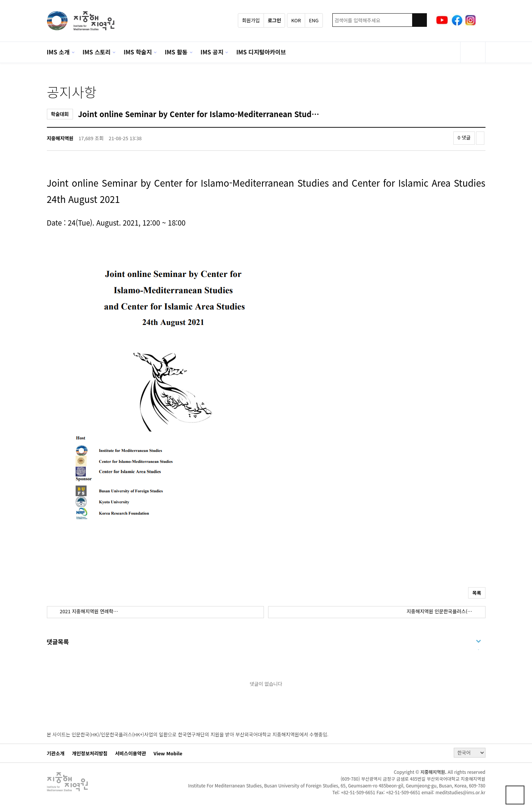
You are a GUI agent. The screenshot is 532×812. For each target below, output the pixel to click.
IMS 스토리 (96, 52)
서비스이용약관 (130, 753)
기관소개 (56, 753)
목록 (477, 593)
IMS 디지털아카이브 (261, 52)
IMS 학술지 (138, 52)
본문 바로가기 (0, 0)
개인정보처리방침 (90, 753)
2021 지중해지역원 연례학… (88, 611)
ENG (314, 20)
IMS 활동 (176, 52)
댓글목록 (58, 642)
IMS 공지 (212, 52)
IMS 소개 (58, 52)
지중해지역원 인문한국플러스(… (440, 611)
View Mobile (168, 753)
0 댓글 (464, 137)
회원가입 (251, 20)
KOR (296, 20)
